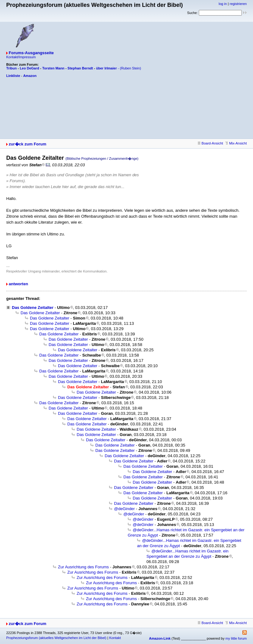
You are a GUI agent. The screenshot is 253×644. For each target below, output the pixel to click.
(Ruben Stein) (131, 68)
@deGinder (124, 509)
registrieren (238, 4)
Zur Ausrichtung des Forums (83, 567)
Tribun (12, 68)
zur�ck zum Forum (28, 144)
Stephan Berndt (80, 68)
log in (223, 4)
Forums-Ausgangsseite (31, 53)
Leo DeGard (29, 68)
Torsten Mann (53, 68)
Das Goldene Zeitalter (33, 308)
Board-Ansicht (210, 143)
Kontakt (115, 638)
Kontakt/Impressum (21, 57)
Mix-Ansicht (236, 143)
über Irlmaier (106, 68)
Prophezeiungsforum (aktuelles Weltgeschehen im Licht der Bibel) (56, 638)
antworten (18, 284)
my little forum (236, 638)
